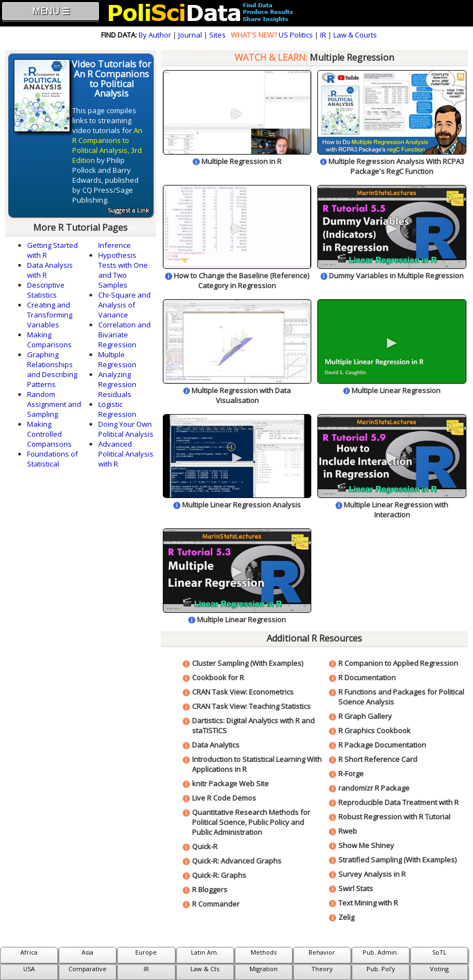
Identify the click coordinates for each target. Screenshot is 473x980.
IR (323, 35)
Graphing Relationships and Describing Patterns (52, 369)
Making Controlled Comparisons (49, 434)
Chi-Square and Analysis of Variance (124, 305)
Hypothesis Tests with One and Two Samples (123, 270)
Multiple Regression (117, 359)
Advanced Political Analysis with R (126, 454)
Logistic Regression (117, 409)
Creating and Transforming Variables (50, 315)
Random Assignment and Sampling (54, 404)
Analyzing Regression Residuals (117, 384)
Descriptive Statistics (46, 290)
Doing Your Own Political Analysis (126, 429)
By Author (155, 35)
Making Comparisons (49, 340)
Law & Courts (355, 35)
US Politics (296, 35)
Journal (190, 35)
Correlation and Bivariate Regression (124, 335)
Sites (217, 35)
